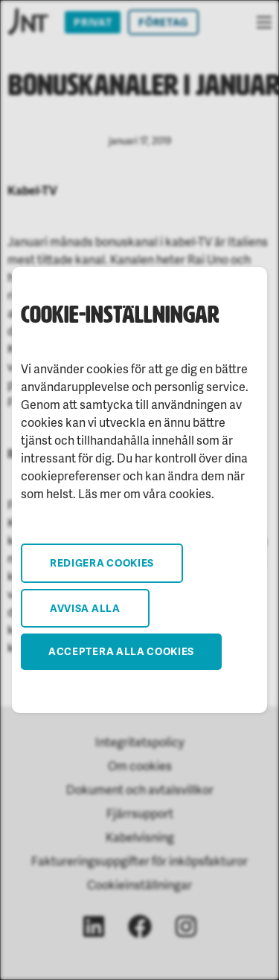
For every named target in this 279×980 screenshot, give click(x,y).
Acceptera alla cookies (121, 651)
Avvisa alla (85, 608)
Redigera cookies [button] (102, 562)
